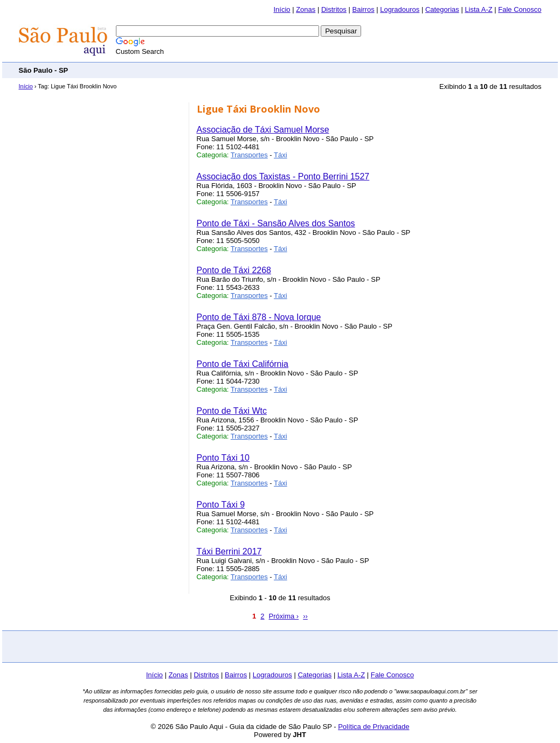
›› (305, 616)
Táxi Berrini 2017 (229, 551)
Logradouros (400, 9)
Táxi (281, 155)
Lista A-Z (478, 9)
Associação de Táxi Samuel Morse (263, 130)
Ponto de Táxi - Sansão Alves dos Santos (276, 223)
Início (282, 9)
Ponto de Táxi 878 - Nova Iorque (259, 317)
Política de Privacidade (374, 727)
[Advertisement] (345, 70)
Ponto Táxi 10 (223, 458)
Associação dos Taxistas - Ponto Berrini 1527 (283, 176)
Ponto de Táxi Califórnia (243, 364)
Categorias (442, 9)
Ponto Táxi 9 (221, 505)
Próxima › (284, 616)
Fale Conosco (520, 9)
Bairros (363, 9)
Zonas (306, 9)
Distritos (334, 9)
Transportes (249, 155)
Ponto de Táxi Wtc (232, 411)
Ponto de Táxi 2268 (234, 270)
